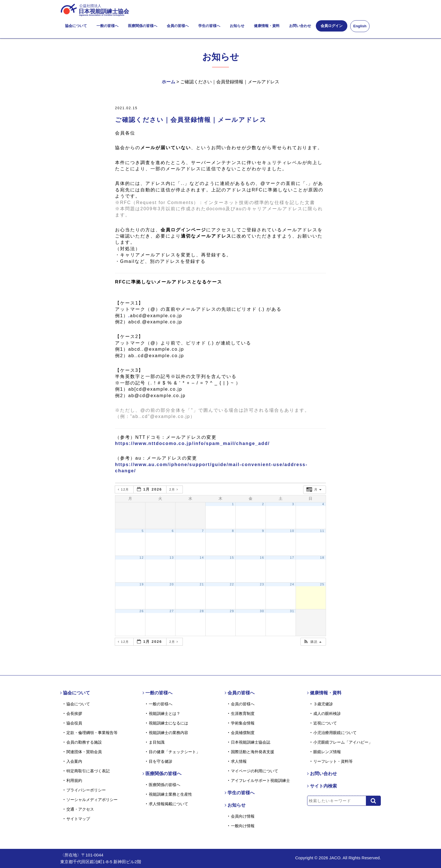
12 (142, 558)
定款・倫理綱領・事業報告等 (92, 733)
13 (172, 558)
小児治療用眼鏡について (335, 733)
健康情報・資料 (267, 26)
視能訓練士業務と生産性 (170, 794)
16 (262, 558)
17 (292, 558)
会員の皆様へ (178, 26)
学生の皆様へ (209, 26)
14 (202, 558)
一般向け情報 (243, 826)
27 (172, 611)
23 (262, 584)
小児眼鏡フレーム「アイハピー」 (343, 742)
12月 (124, 489)
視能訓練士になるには (168, 723)
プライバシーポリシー (86, 790)
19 (142, 584)
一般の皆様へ (107, 26)
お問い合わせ (300, 26)
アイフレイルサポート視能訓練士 (260, 780)
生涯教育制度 (243, 713)
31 (292, 611)
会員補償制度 (243, 733)
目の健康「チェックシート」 (174, 752)
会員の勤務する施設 (84, 742)
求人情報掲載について (168, 804)
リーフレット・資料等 (333, 761)
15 (232, 558)
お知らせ (237, 26)
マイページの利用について (255, 771)
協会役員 (74, 723)
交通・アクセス (80, 809)
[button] (312, 642)
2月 (175, 489)
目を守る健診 (161, 761)
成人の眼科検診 (327, 713)
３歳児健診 (323, 704)
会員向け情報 (243, 816)
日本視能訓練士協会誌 (251, 742)
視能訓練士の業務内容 (168, 733)
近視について (325, 723)
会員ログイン (332, 26)
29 (232, 611)
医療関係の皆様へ (143, 26)
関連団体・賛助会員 (84, 752)
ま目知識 (157, 742)
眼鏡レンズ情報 (327, 752)
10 (292, 531)
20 (172, 584)
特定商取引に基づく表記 (88, 771)
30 (262, 611)
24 (292, 584)
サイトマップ (78, 819)
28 (202, 611)
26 (142, 611)
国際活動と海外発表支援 (253, 752)
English (360, 26)
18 (322, 558)
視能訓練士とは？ (165, 713)
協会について (76, 26)
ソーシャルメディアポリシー (92, 800)
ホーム (168, 82)
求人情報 (239, 761)
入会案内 (74, 761)
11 (322, 531)
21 (202, 584)
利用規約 (74, 780)
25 (322, 584)
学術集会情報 (243, 723)
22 (232, 584)
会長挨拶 (74, 713)
